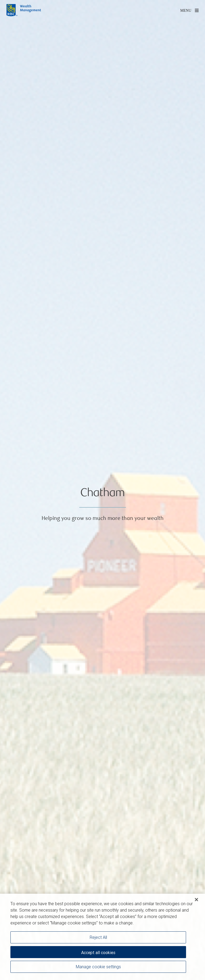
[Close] (196, 901)
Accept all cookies (98, 954)
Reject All (98, 939)
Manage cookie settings (98, 968)
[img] (102, 490)
